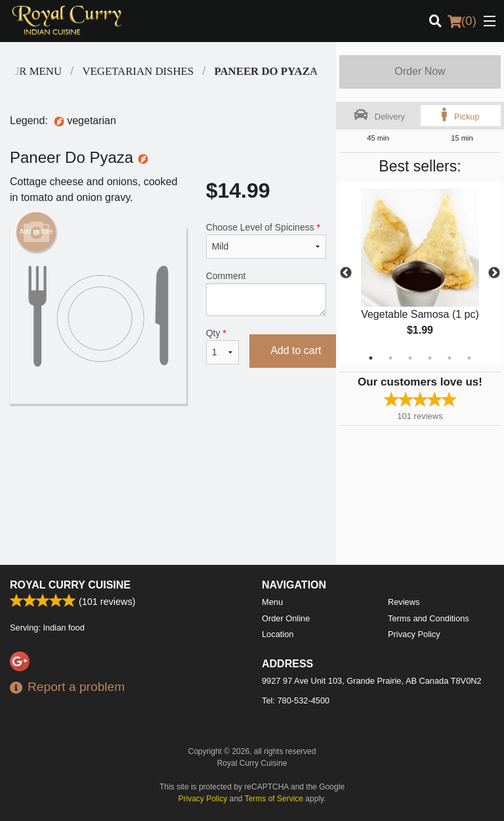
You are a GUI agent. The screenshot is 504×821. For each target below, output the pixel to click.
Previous (346, 273)
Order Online (286, 618)
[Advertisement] (168, 447)
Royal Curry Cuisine (70, 585)
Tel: (296, 700)
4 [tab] (430, 358)
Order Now (420, 71)
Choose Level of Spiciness (266, 240)
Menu (272, 602)
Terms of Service (274, 799)
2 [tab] (390, 358)
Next (494, 273)
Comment (266, 293)
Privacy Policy (414, 634)
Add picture (36, 232)
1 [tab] (371, 358)
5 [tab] (450, 358)
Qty (222, 346)
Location (278, 634)
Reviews (404, 602)
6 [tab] (469, 358)
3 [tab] (410, 358)
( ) (462, 21)
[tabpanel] (420, 273)
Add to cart (296, 350)
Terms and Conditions (429, 618)
